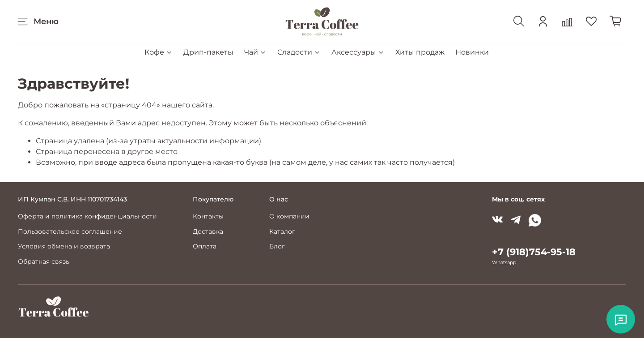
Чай (255, 52)
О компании (289, 216)
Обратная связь (44, 261)
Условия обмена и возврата (64, 246)
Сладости (299, 52)
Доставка (208, 231)
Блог (277, 246)
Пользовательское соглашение (70, 231)
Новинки (472, 52)
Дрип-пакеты (208, 52)
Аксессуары (358, 52)
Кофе (159, 52)
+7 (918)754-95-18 (534, 252)
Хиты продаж (420, 52)
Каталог (282, 231)
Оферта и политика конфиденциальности (87, 216)
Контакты (208, 216)
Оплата (205, 246)
